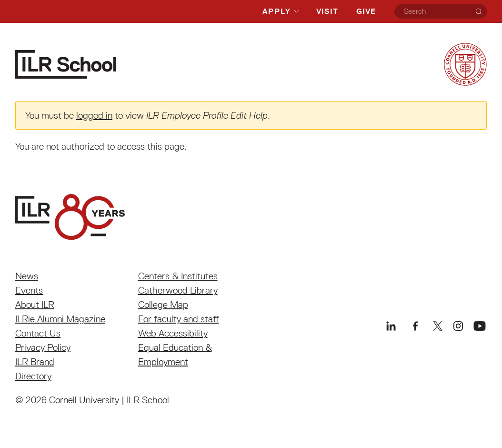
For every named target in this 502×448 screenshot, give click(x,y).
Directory (33, 376)
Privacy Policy (43, 347)
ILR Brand (35, 362)
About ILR (35, 305)
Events (29, 290)
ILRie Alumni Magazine (60, 319)
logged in (94, 115)
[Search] (479, 11)
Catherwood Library (178, 290)
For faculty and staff (179, 319)
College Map (163, 305)
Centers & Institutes (178, 276)
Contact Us (38, 333)
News (27, 276)
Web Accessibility (173, 333)
